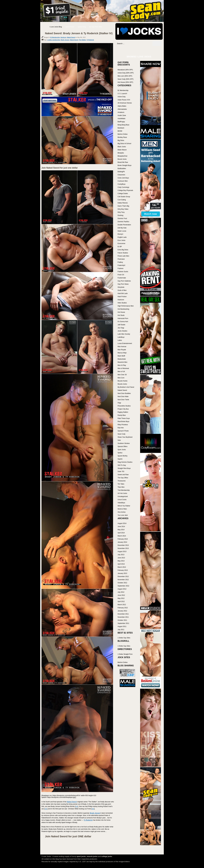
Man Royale (122, 350)
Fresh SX (121, 275)
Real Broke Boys (123, 422)
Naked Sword (71, 37)
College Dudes (123, 194)
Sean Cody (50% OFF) (126, 79)
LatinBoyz (121, 337)
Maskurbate (122, 359)
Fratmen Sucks (123, 272)
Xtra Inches (122, 512)
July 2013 (121, 555)
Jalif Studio (121, 325)
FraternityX (121, 265)
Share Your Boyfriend (125, 437)
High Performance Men (126, 306)
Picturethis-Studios (124, 406)
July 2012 (121, 592)
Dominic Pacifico (123, 222)
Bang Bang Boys (123, 125)
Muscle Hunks (122, 381)
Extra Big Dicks (123, 250)
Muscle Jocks (122, 384)
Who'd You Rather (124, 506)
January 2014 (122, 542)
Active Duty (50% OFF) (126, 73)
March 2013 (122, 567)
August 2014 (122, 523)
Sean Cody (121, 434)
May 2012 (121, 598)
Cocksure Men (123, 181)
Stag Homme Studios (125, 462)
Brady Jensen (65, 40)
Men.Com (121, 378)
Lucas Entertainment (125, 343)
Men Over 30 (122, 375)
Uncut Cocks (122, 500)
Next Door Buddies (124, 393)
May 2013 (121, 561)
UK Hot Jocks (122, 493)
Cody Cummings (123, 187)
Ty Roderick (90, 40)
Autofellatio (121, 119)
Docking (120, 215)
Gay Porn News (123, 284)
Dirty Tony (121, 212)
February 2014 (123, 539)
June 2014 (121, 527)
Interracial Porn (123, 318)
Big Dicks (121, 140)
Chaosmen (121, 175)
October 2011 (122, 620)
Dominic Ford (122, 218)
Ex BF (120, 247)
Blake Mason (122, 150)
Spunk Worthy (122, 456)
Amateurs (121, 112)
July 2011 (121, 630)
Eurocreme (121, 243)
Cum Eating (122, 200)
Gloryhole (121, 287)
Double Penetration (124, 225)
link (77, 806)
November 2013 (123, 548)
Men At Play (122, 365)
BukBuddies (122, 169)
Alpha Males (122, 106)
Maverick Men (122, 362)
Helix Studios (122, 303)
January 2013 (122, 573)
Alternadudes (122, 109)
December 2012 (123, 576)
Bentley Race (122, 137)
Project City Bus (123, 409)
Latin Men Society (124, 334)
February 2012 (123, 608)
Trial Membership (124, 490)
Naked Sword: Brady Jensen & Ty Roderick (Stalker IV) (79, 33)
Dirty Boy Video (123, 209)
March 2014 (122, 536)
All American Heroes (125, 103)
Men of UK (121, 372)
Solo (119, 440)
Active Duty (122, 97)
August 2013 (122, 552)
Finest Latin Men (123, 256)
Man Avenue (122, 347)
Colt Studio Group (124, 197)
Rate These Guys (124, 418)
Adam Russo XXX (124, 100)
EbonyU (120, 234)
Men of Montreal (123, 368)
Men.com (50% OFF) (125, 76)
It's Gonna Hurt (123, 322)
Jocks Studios (122, 331)
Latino (120, 340)
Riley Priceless (123, 425)
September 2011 (123, 623)
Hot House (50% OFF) (125, 82)
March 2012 (122, 605)
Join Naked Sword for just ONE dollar (68, 836)
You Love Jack (123, 515)
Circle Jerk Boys (123, 178)
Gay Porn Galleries (124, 281)
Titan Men (121, 487)
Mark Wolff (121, 356)
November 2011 (123, 617)
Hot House (121, 312)
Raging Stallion (123, 412)
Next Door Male (123, 397)
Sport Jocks (122, 450)
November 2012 (123, 580)
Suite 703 (121, 471)
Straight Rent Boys (124, 468)
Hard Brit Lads (123, 293)
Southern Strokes (124, 443)
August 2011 (122, 626)
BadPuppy (121, 122)
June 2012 (121, 595)
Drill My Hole (122, 228)
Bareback (121, 128)
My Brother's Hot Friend (126, 387)
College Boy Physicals (125, 190)
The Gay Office (123, 478)
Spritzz (120, 453)
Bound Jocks (122, 159)
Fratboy (120, 262)
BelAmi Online (123, 134)
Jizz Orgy (121, 328)
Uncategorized (123, 496)
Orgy (119, 403)
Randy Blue (122, 415)
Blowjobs (121, 153)
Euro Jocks (121, 240)
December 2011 (123, 614)
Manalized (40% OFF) (125, 70)
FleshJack (121, 259)
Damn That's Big (123, 206)
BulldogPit (121, 172)
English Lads (122, 237)
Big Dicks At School (124, 144)
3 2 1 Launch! (122, 94)
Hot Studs (121, 315)
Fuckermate (122, 278)
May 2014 (121, 530)
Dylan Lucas (122, 231)
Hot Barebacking (123, 309)
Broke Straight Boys (125, 165)
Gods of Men (122, 290)
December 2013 (123, 545)
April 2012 (121, 601)
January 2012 (122, 611)
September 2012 (123, 586)
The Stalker (82, 40)
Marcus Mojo (122, 353)
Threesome (122, 481)
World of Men (122, 509)
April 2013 (121, 564)
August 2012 (122, 589)
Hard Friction (122, 297)
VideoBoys (121, 503)
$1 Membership (55, 37)
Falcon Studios (123, 253)
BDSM (120, 131)
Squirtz (120, 459)
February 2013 (123, 570)
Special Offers (122, 446)
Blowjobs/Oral (122, 156)
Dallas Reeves (123, 203)
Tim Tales (121, 484)
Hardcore (63, 37)
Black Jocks (122, 147)
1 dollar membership (54, 40)
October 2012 (122, 583)
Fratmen (121, 268)
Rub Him (121, 428)
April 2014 (121, 533)
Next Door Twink (123, 400)
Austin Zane (122, 115)
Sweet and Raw (123, 475)
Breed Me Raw (123, 162)
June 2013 (121, 558)
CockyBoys (122, 184)
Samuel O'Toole (123, 431)
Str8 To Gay (122, 465)
